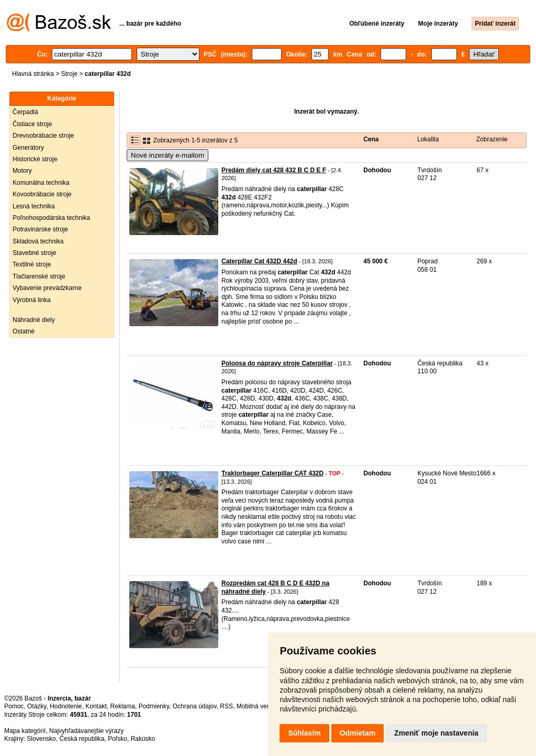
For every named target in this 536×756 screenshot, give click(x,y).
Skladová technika (38, 241)
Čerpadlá (25, 112)
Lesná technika (34, 206)
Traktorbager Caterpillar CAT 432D (272, 473)
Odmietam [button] (358, 733)
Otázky (37, 706)
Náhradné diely (34, 320)
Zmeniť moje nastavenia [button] (436, 733)
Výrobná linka (32, 300)
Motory (22, 171)
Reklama (123, 706)
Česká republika (82, 739)
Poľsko (118, 739)
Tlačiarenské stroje (39, 276)
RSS (226, 706)
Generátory (28, 148)
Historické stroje (35, 159)
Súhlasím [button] (304, 733)
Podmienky (154, 706)
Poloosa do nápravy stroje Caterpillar (277, 363)
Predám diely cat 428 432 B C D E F (274, 170)
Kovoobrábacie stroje (42, 194)
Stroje (69, 74)
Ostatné (24, 331)
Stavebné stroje (34, 253)
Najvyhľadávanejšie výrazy (86, 731)
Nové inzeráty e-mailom (167, 155)
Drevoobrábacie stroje (43, 136)
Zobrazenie (492, 139)
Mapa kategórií (25, 731)
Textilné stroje (32, 264)
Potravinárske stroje (40, 229)
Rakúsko (143, 739)
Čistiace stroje (32, 124)
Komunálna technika (41, 183)
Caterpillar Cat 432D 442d (259, 261)
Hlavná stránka (33, 74)
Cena (371, 139)
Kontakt (96, 706)
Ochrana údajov (195, 706)
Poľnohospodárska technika (51, 218)
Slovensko (41, 739)
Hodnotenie (66, 706)
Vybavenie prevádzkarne (47, 288)
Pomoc (14, 706)
